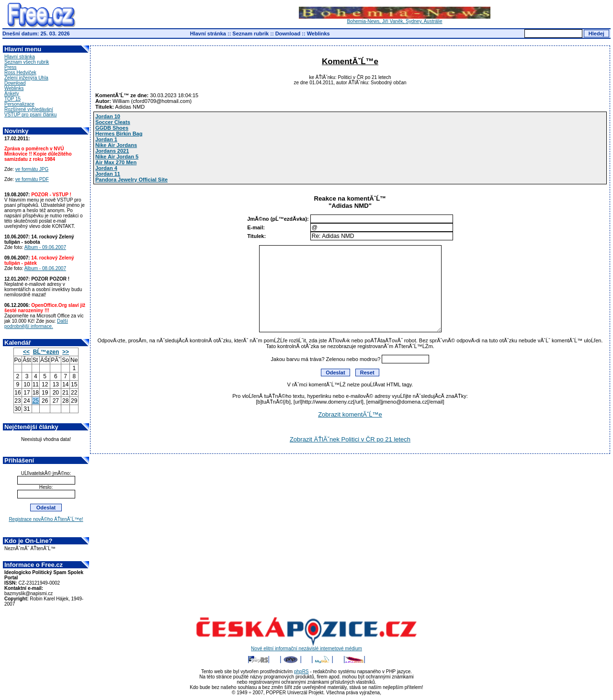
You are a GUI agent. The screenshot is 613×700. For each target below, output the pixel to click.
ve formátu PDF (32, 179)
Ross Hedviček (20, 73)
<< (26, 352)
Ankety (12, 94)
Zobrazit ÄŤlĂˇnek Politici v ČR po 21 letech (350, 439)
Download (288, 34)
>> (66, 352)
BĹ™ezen (46, 352)
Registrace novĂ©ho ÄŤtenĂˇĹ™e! (46, 519)
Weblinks (318, 34)
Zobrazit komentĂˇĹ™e (350, 414)
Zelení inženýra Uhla (26, 78)
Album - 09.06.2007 (45, 247)
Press (11, 67)
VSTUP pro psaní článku (30, 115)
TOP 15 (12, 99)
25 (36, 401)
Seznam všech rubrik (27, 62)
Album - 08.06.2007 (45, 268)
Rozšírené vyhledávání (29, 109)
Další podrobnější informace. (36, 324)
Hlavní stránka (208, 34)
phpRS (301, 672)
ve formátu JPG (32, 169)
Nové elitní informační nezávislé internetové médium (306, 646)
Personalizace (19, 104)
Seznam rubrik (250, 34)
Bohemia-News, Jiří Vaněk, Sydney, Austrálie (395, 19)
